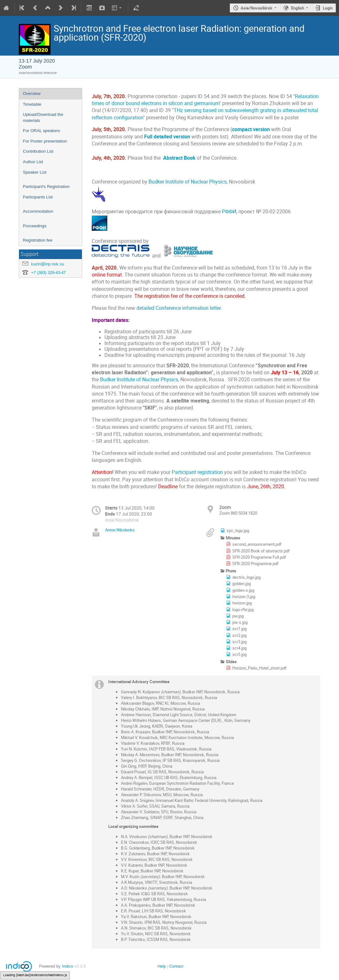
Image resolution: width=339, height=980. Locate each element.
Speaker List (35, 172)
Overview (32, 93)
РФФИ (229, 212)
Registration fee (38, 240)
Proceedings (35, 226)
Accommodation (38, 211)
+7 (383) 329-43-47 (48, 273)
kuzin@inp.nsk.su (48, 264)
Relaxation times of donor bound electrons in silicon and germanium (205, 100)
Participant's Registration (46, 187)
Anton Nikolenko (120, 530)
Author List (33, 162)
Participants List (38, 197)
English (298, 8)
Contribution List (38, 151)
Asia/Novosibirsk (256, 8)
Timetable (32, 104)
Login (328, 8)
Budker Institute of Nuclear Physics (188, 182)
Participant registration (197, 472)
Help (162, 966)
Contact (176, 966)
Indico (67, 966)
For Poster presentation (45, 141)
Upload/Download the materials (43, 117)
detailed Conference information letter (179, 308)
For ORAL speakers (41, 131)
